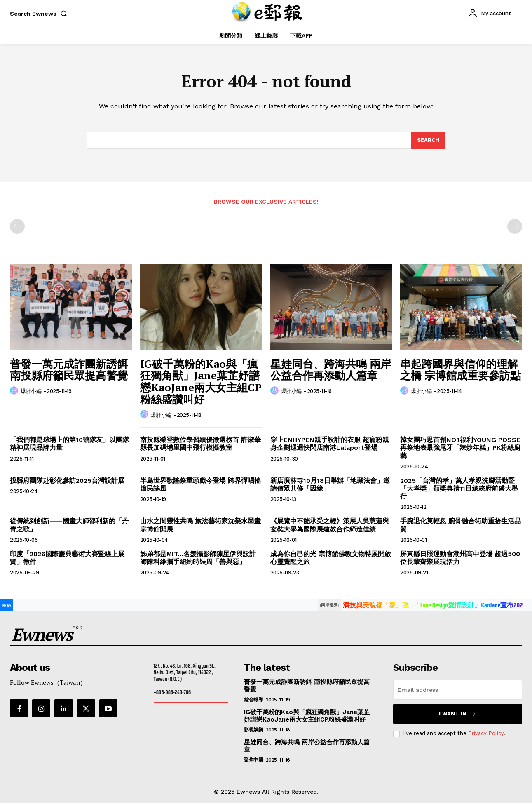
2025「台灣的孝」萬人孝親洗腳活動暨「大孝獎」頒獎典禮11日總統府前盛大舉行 (459, 489)
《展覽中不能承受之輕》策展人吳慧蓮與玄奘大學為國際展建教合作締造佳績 (330, 526)
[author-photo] (15, 392)
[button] (40, 14)
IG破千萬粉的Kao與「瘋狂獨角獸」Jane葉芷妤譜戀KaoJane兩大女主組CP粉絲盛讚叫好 (201, 382)
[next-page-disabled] (515, 227)
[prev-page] (17, 227)
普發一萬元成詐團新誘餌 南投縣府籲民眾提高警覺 (69, 370)
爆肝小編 (31, 392)
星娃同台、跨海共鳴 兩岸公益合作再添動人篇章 (331, 370)
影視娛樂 (253, 730)
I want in (458, 714)
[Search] (428, 141)
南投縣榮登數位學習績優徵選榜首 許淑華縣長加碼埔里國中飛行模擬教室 (200, 444)
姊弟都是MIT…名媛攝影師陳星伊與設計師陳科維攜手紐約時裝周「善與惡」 (198, 558)
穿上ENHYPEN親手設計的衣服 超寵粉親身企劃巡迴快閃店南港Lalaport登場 (330, 444)
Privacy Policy (486, 734)
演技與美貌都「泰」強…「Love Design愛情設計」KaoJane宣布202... (435, 606)
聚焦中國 (253, 760)
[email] (458, 690)
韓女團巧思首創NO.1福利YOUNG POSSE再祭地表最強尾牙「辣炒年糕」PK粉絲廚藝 (460, 448)
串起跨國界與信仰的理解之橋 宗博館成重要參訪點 (461, 370)
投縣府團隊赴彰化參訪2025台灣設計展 (67, 481)
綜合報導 (253, 700)
